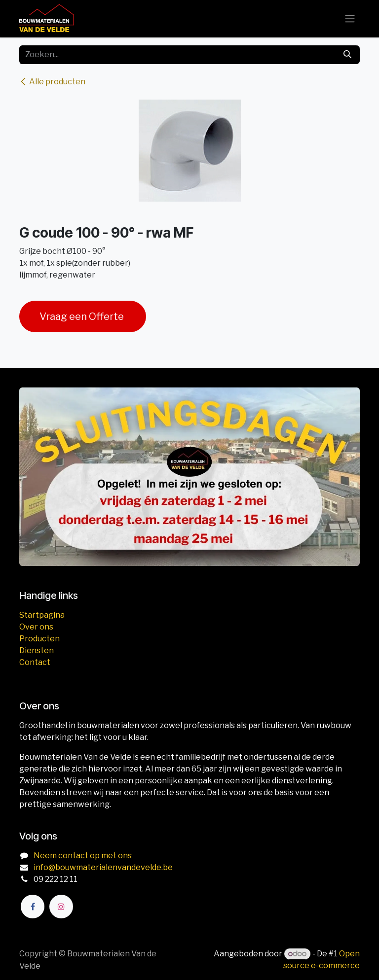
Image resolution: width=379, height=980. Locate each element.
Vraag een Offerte (83, 316)
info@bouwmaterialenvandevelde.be (103, 867)
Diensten (37, 650)
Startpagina (42, 615)
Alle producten (52, 82)
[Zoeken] (347, 55)
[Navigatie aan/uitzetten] (350, 19)
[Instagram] (61, 907)
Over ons (36, 627)
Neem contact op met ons (83, 856)
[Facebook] (33, 907)
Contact (35, 662)
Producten (39, 639)
